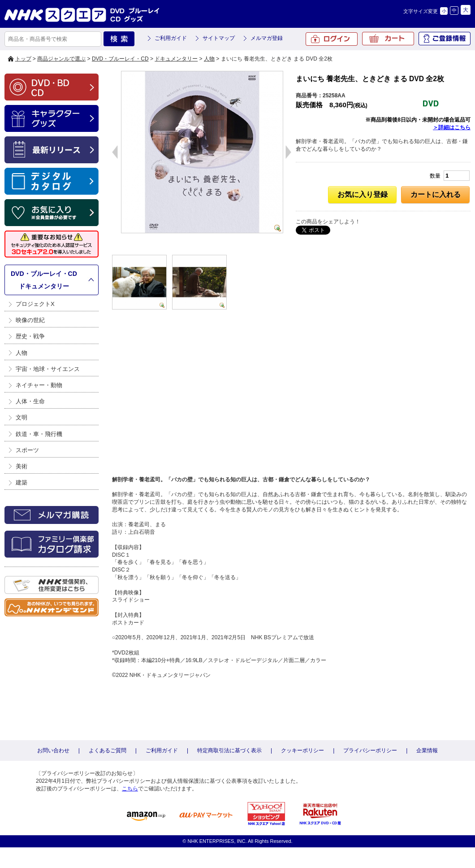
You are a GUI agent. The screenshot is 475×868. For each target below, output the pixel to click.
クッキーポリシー (302, 750)
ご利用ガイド (171, 38)
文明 (22, 417)
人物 (209, 59)
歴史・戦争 (30, 336)
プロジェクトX (35, 304)
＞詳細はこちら (452, 127)
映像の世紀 (30, 320)
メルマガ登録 (267, 38)
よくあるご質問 (108, 750)
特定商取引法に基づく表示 (229, 750)
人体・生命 (30, 401)
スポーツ (27, 450)
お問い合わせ (53, 750)
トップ (23, 59)
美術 (22, 466)
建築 (22, 482)
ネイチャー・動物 (39, 385)
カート (388, 39)
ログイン (332, 39)
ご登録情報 (445, 39)
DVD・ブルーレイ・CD (120, 59)
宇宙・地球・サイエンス (48, 369)
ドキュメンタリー (176, 59)
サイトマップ (219, 38)
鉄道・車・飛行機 (39, 434)
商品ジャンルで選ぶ (61, 59)
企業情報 (427, 750)
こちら (130, 789)
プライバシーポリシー (370, 750)
